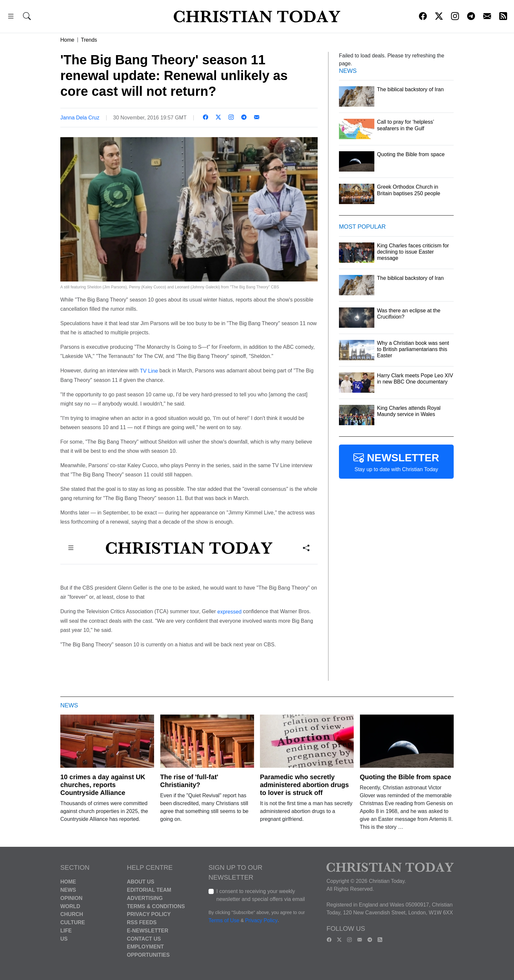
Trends (89, 40)
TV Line (149, 371)
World (70, 906)
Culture (73, 922)
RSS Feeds (142, 922)
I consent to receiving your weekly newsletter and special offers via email (261, 895)
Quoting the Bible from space (406, 777)
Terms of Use (224, 921)
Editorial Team (149, 890)
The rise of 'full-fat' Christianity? (189, 781)
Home (67, 40)
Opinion (71, 898)
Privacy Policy (149, 914)
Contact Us (144, 938)
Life (66, 931)
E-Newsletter (148, 931)
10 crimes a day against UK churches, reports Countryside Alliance (103, 785)
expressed (229, 612)
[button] (11, 17)
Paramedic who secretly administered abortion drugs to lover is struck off (304, 785)
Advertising (145, 898)
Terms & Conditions (156, 906)
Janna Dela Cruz (80, 118)
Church (72, 914)
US (64, 938)
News (68, 890)
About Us (141, 882)
